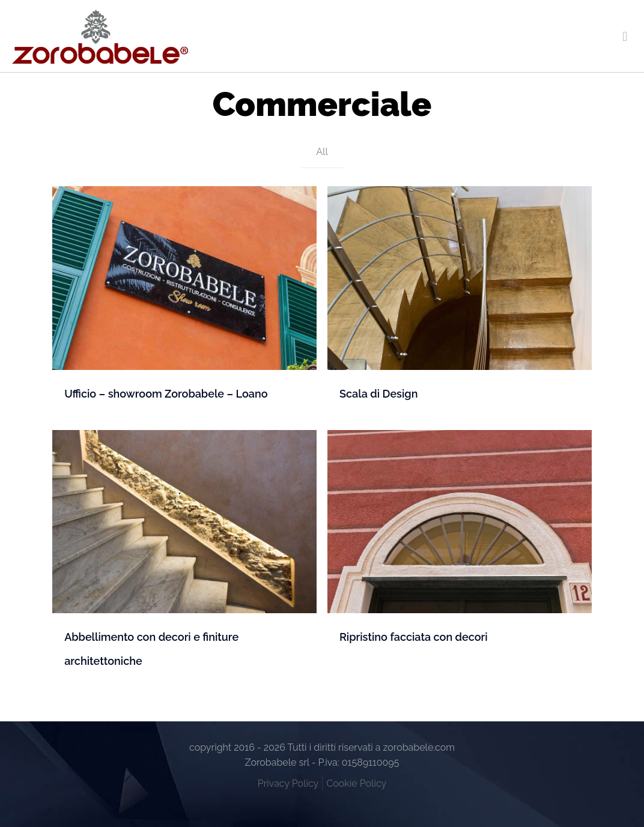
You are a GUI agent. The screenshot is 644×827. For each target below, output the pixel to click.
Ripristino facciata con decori (414, 637)
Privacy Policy (288, 783)
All (322, 152)
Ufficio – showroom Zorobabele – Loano (166, 394)
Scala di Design (378, 394)
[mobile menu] (625, 36)
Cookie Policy (356, 783)
